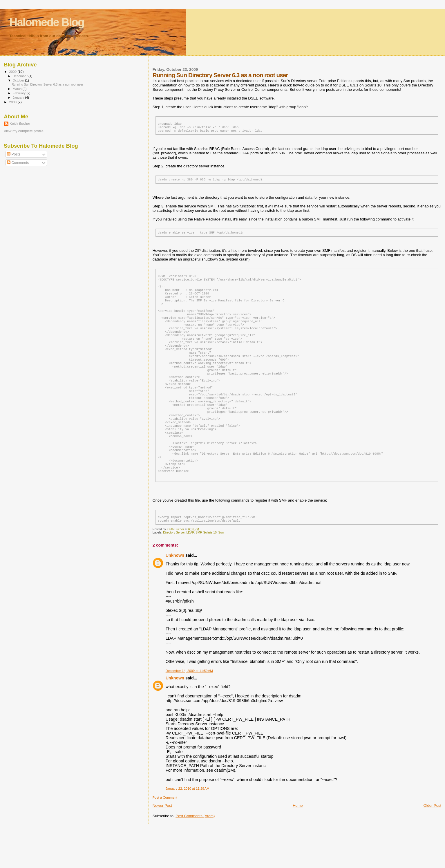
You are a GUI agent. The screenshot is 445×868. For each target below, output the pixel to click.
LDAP (190, 573)
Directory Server (174, 573)
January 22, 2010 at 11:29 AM (188, 829)
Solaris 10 (210, 573)
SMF (199, 573)
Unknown (175, 595)
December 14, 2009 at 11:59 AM (189, 711)
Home (298, 846)
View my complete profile (24, 131)
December (21, 76)
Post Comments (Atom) (195, 856)
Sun (221, 573)
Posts (14, 154)
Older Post (432, 846)
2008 (13, 102)
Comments (18, 163)
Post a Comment (165, 838)
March (18, 89)
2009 (13, 72)
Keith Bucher (20, 124)
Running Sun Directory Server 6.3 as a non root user (47, 84)
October (19, 80)
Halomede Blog (47, 22)
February (20, 93)
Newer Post (162, 846)
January (19, 97)
